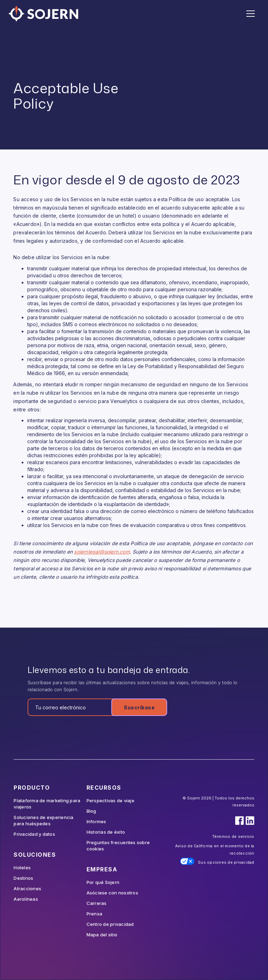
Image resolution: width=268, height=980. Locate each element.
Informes (96, 821)
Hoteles (22, 868)
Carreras (97, 903)
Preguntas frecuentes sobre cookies (118, 846)
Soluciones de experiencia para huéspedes (43, 820)
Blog (91, 811)
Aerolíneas (26, 899)
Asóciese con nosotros (112, 893)
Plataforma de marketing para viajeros (47, 804)
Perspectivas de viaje (110, 800)
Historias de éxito (106, 832)
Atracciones (27, 888)
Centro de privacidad (110, 924)
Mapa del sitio (102, 935)
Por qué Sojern (103, 882)
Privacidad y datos (34, 834)
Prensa (95, 914)
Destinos (23, 878)
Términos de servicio (233, 836)
